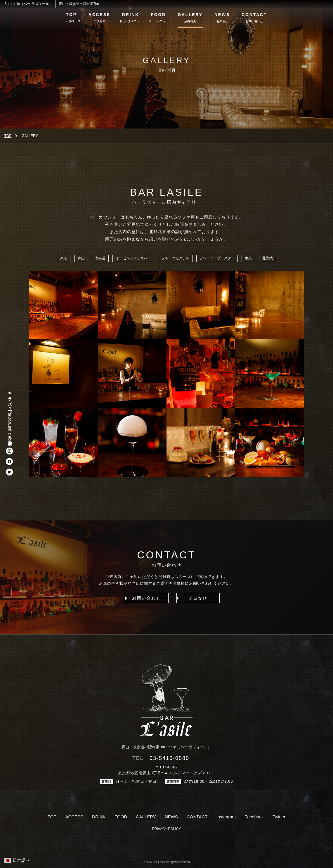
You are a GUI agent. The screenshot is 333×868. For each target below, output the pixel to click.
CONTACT (254, 15)
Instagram (226, 817)
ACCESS (99, 15)
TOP (71, 15)
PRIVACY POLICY (167, 829)
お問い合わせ (139, 598)
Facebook (254, 817)
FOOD (158, 15)
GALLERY (190, 15)
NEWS (222, 15)
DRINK (131, 15)
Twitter (279, 817)
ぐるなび (193, 598)
